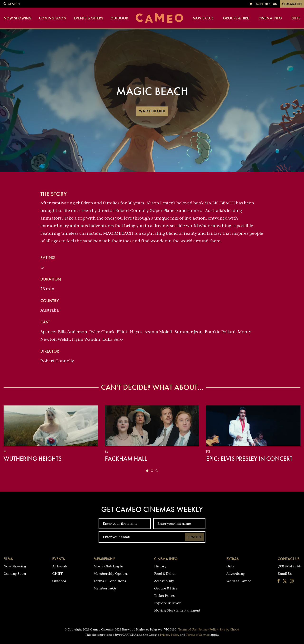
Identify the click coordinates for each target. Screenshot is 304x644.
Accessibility (164, 581)
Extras (233, 559)
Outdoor (119, 18)
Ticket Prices (164, 596)
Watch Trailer (152, 111)
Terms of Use (188, 630)
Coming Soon (53, 18)
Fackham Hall (126, 459)
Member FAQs (105, 588)
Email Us (285, 574)
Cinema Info (270, 18)
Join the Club (266, 4)
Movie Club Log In (108, 566)
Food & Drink (165, 574)
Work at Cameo (239, 581)
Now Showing (18, 18)
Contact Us (289, 559)
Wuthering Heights (33, 459)
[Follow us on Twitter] (285, 581)
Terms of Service (198, 635)
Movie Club (203, 18)
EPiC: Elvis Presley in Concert (249, 459)
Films (8, 559)
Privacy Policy (208, 630)
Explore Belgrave (168, 603)
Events (59, 559)
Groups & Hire (236, 18)
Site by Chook (230, 630)
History (160, 566)
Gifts (296, 18)
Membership (104, 559)
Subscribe (194, 537)
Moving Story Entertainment (177, 610)
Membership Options (111, 574)
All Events (60, 566)
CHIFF (57, 574)
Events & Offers (88, 18)
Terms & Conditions (110, 581)
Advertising (236, 574)
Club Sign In (292, 4)
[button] (147, 471)
